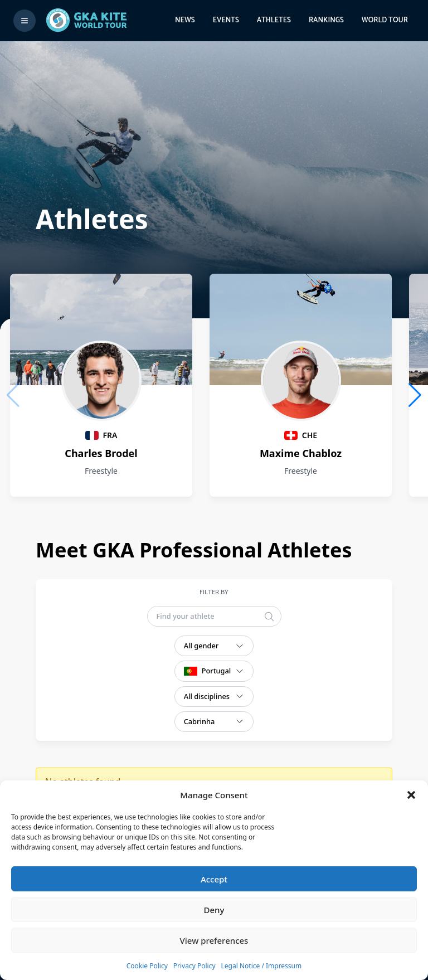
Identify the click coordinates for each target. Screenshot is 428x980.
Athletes (274, 20)
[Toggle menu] (25, 21)
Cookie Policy (147, 966)
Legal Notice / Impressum (262, 966)
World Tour (385, 20)
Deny (214, 910)
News (185, 20)
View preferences (214, 940)
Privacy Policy (194, 966)
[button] (411, 795)
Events (226, 20)
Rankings (326, 20)
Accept (214, 879)
